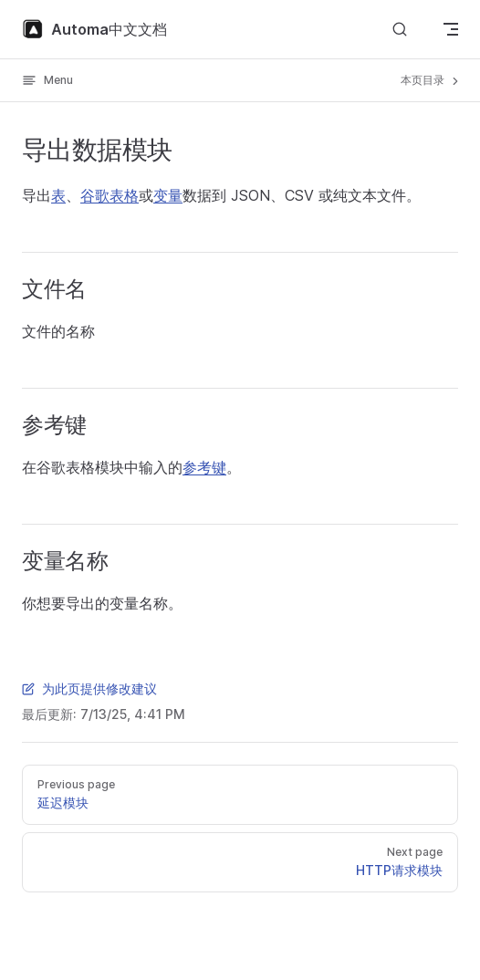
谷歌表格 (110, 195)
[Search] (400, 30)
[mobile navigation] (451, 29)
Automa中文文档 (94, 29)
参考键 (204, 467)
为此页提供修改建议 (89, 688)
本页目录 (431, 80)
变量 (168, 195)
